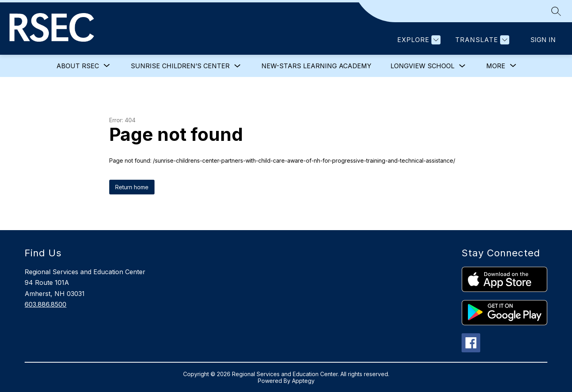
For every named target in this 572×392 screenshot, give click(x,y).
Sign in (543, 40)
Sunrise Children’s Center (180, 66)
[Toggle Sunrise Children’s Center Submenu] (238, 66)
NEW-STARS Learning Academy (316, 66)
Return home (132, 187)
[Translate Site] (481, 40)
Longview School (422, 66)
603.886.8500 (45, 304)
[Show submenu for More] (496, 66)
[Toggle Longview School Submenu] (462, 66)
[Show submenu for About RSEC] (78, 66)
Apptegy (303, 381)
